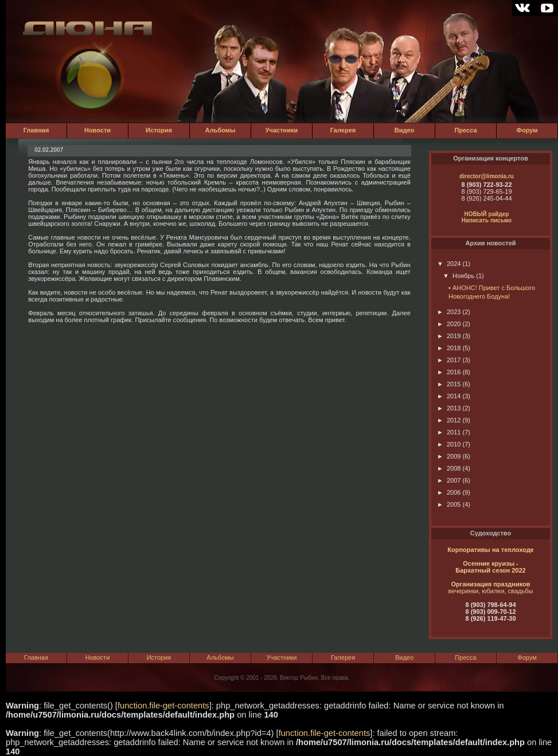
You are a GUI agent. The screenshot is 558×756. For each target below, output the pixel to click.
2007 (449, 480)
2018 (449, 348)
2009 (449, 456)
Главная (36, 130)
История (159, 130)
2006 (449, 492)
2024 (449, 264)
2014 (449, 396)
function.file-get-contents (163, 706)
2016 (449, 372)
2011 (449, 432)
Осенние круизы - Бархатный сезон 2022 (490, 567)
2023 (449, 312)
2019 (449, 336)
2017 (449, 360)
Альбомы (221, 130)
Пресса (465, 130)
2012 (449, 420)
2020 (449, 324)
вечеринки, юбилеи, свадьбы (491, 591)
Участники (282, 130)
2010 (449, 444)
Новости (97, 130)
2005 (449, 504)
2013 (449, 408)
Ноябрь (459, 276)
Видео (405, 130)
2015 (449, 384)
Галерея (343, 130)
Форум (527, 130)
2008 (449, 468)
